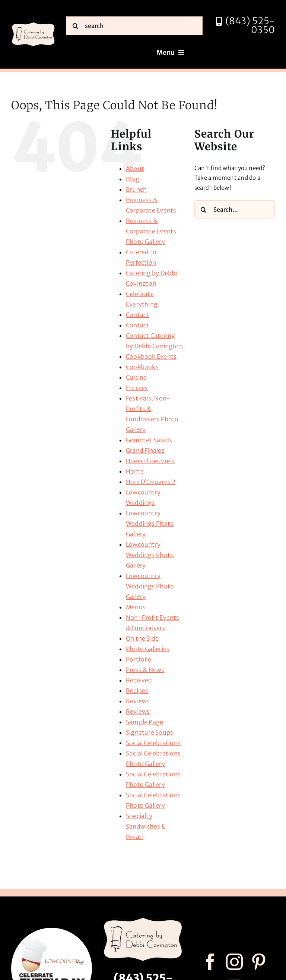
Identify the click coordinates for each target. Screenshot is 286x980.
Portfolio (139, 659)
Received (139, 680)
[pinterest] (259, 962)
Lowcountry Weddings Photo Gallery (150, 524)
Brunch (136, 189)
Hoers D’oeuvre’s (150, 461)
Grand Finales (145, 450)
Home (135, 471)
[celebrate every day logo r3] (52, 931)
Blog (133, 179)
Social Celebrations (153, 743)
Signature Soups (150, 732)
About (135, 169)
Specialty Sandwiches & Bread (146, 826)
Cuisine (136, 377)
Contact (138, 315)
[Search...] (235, 210)
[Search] (75, 26)
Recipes (137, 691)
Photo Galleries (148, 649)
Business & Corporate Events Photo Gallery (151, 231)
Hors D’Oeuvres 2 (151, 482)
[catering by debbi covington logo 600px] (33, 24)
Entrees (137, 388)
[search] (134, 26)
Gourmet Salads (149, 440)
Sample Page (144, 722)
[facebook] (210, 962)
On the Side (142, 638)
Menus (136, 607)
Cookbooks (142, 367)
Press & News (145, 670)
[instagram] (234, 962)
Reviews (138, 701)
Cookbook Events (151, 356)
